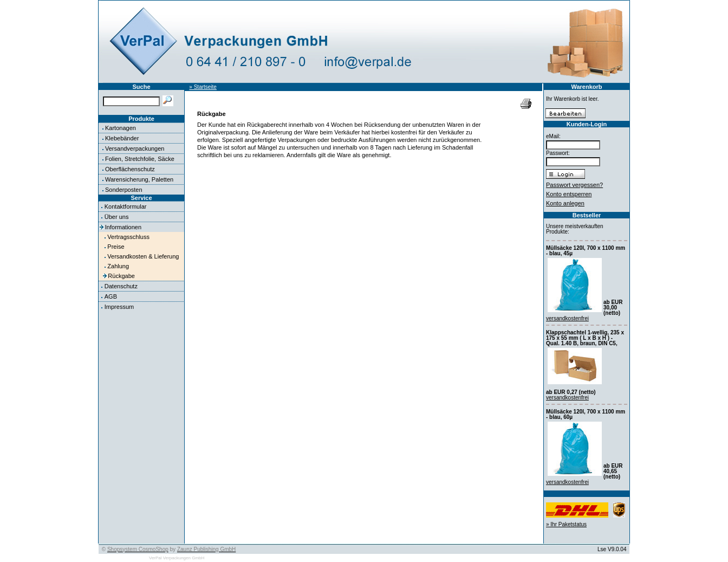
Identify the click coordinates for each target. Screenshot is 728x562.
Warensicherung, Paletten (139, 179)
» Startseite (203, 87)
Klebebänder (122, 138)
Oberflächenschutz (130, 169)
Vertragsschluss (128, 237)
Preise (116, 247)
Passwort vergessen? (574, 185)
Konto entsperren (569, 194)
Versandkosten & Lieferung (143, 256)
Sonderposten (124, 190)
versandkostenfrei (567, 318)
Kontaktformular (126, 206)
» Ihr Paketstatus (566, 524)
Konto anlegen (565, 203)
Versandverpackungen (135, 148)
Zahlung (118, 266)
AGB (111, 296)
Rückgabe (121, 276)
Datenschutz (121, 286)
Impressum (119, 307)
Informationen (123, 227)
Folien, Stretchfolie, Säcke (140, 159)
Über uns (117, 217)
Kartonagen (121, 128)
